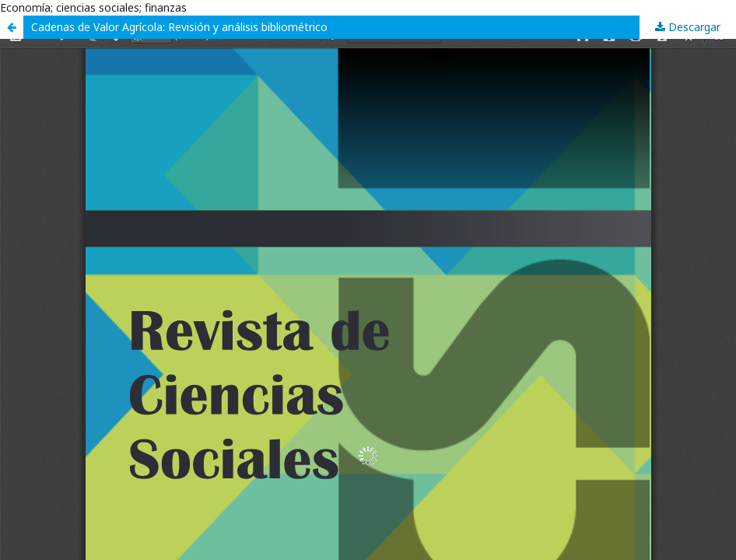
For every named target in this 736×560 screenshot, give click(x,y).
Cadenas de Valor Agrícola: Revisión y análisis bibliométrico (179, 27)
